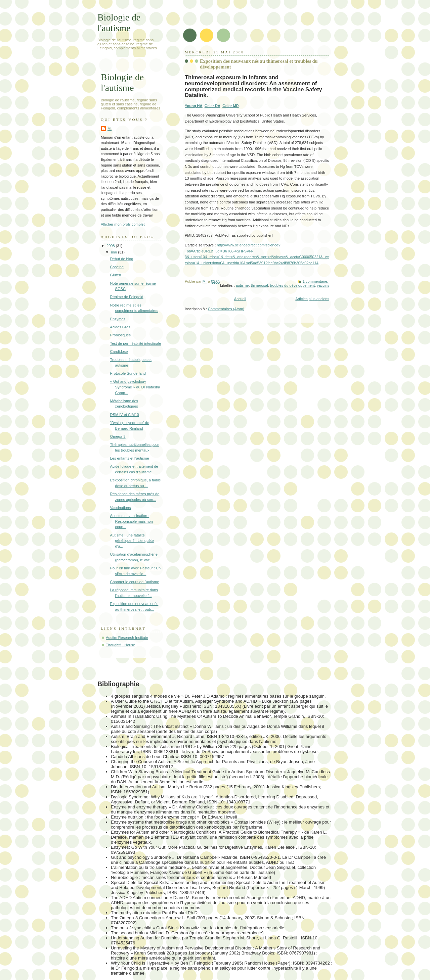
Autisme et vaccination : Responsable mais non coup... (132, 521)
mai (114, 252)
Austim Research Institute (127, 638)
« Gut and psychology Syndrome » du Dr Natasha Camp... (135, 387)
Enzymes (118, 319)
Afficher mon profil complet (123, 224)
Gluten (116, 275)
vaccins (323, 285)
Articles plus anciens (312, 299)
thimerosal (260, 285)
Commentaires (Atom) (226, 309)
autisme (242, 285)
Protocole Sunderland (128, 373)
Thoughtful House (120, 645)
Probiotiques (120, 335)
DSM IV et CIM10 (125, 415)
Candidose (119, 352)
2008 (111, 246)
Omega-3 (118, 436)
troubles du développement (292, 285)
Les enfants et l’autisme (130, 458)
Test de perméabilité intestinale (136, 343)
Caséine (117, 267)
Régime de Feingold (127, 297)
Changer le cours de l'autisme (135, 582)
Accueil (240, 299)
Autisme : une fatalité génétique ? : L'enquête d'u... (132, 541)
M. (110, 129)
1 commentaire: (316, 281)
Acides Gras (120, 327)
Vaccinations (121, 508)
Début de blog (122, 259)
